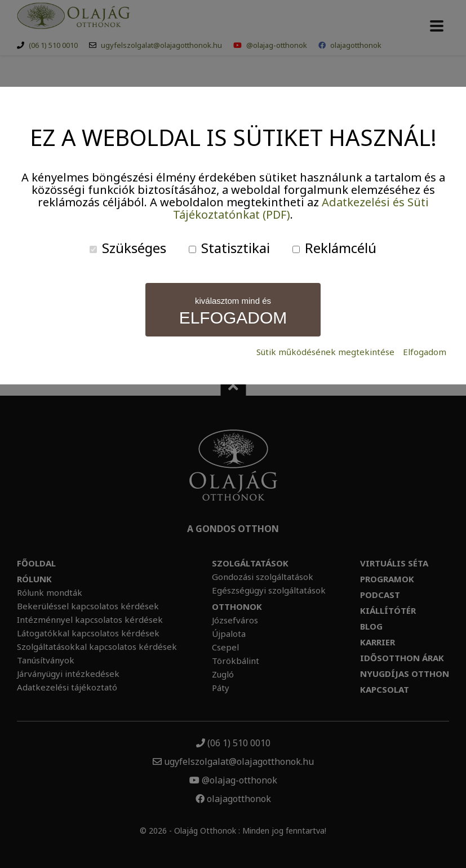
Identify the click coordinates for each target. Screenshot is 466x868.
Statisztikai (229, 248)
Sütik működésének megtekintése (325, 352)
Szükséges (128, 248)
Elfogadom (425, 352)
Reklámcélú (334, 248)
